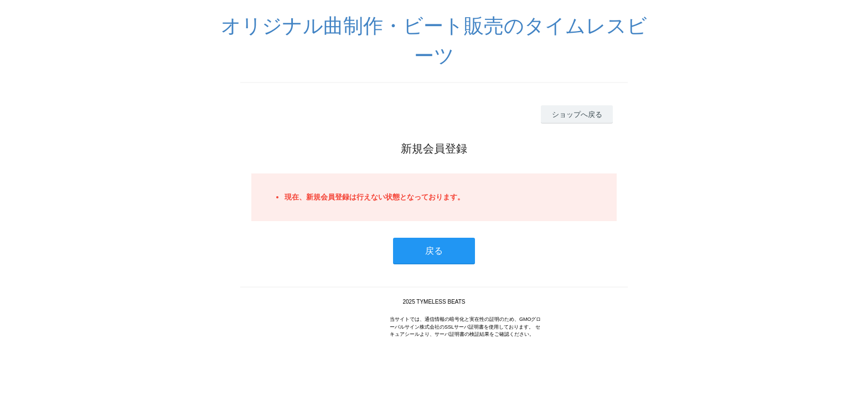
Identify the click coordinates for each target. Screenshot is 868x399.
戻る (434, 251)
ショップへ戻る (577, 114)
